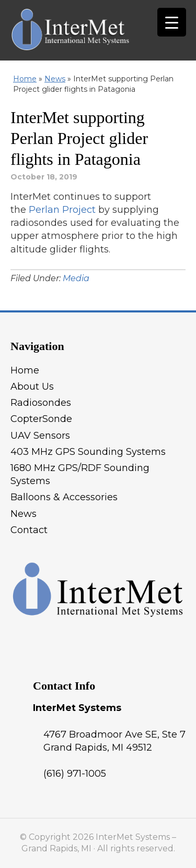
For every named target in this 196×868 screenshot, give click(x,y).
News (55, 79)
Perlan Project (62, 210)
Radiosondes (41, 403)
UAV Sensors (40, 436)
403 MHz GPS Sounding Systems (88, 452)
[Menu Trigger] (172, 22)
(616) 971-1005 (75, 774)
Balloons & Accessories (64, 497)
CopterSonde (41, 419)
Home (25, 79)
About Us (32, 387)
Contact (29, 530)
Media (76, 278)
